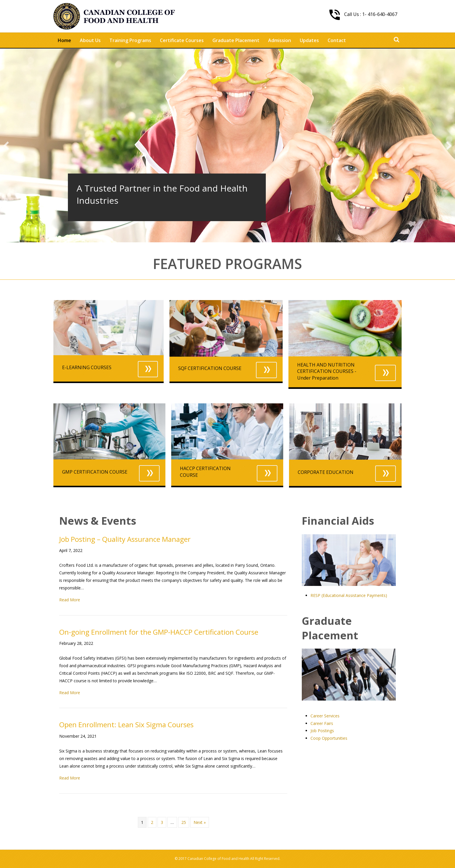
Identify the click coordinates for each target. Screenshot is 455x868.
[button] (148, 369)
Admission (280, 40)
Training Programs (130, 40)
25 (184, 822)
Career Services (325, 716)
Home (64, 40)
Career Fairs (322, 723)
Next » (200, 822)
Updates (309, 40)
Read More (70, 600)
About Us (90, 40)
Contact (337, 40)
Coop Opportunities (329, 738)
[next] (449, 146)
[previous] (6, 146)
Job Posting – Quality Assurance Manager (125, 539)
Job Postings (322, 731)
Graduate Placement (236, 40)
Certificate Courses (182, 40)
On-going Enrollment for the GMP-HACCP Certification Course (159, 632)
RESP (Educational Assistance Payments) (349, 595)
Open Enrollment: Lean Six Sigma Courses (126, 724)
